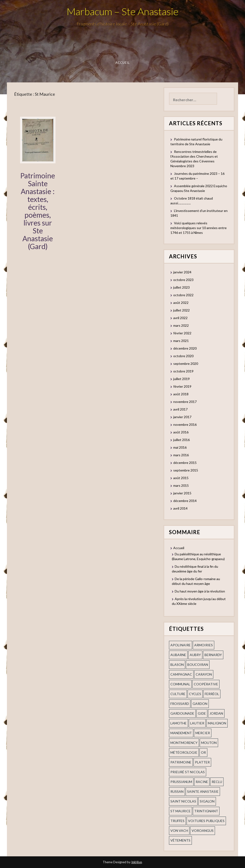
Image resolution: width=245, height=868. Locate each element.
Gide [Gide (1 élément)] (202, 713)
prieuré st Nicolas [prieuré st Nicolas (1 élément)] (188, 772)
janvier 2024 (182, 272)
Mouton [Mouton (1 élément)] (209, 743)
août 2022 (181, 303)
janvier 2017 (182, 417)
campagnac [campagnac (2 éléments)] (181, 674)
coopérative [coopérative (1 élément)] (206, 684)
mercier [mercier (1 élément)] (203, 733)
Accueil (123, 63)
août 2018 (181, 394)
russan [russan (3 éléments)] (177, 791)
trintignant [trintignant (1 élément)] (206, 811)
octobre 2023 (183, 280)
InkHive (137, 862)
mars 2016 (181, 455)
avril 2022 (180, 318)
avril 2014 (180, 508)
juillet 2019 (181, 379)
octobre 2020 (183, 356)
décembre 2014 (185, 501)
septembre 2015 (186, 470)
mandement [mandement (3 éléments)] (181, 733)
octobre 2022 (183, 295)
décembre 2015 (185, 463)
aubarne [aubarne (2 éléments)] (178, 655)
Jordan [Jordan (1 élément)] (216, 713)
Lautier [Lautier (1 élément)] (197, 723)
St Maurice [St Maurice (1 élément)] (181, 811)
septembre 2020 (186, 364)
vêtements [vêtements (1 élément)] (180, 840)
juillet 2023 (181, 287)
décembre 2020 (185, 348)
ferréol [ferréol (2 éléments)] (212, 694)
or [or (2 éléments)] (203, 752)
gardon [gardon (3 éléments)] (200, 704)
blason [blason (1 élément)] (177, 665)
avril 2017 (180, 409)
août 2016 (181, 432)
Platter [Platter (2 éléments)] (202, 762)
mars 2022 (181, 325)
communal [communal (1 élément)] (180, 684)
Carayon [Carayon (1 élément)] (204, 674)
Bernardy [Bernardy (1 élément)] (213, 655)
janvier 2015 (182, 493)
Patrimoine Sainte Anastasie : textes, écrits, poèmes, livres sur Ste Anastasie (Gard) (38, 211)
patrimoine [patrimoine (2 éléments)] (181, 762)
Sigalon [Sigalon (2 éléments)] (207, 801)
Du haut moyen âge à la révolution (200, 591)
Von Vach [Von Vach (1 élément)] (179, 830)
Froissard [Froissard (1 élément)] (180, 704)
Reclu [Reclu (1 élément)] (217, 782)
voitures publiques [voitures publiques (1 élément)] (206, 821)
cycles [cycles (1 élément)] (195, 694)
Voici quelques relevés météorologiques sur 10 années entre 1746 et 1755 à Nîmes (199, 228)
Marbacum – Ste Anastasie (123, 11)
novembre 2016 (185, 424)
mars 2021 (181, 341)
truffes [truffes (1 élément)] (177, 821)
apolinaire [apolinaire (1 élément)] (181, 645)
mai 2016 (180, 447)
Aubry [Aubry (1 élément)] (195, 655)
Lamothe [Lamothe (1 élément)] (179, 723)
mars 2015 (181, 485)
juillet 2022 (181, 310)
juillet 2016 (181, 440)
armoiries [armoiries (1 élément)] (204, 645)
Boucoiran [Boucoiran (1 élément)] (198, 665)
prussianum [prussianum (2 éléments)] (181, 782)
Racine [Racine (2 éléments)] (202, 782)
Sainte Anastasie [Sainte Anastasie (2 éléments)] (203, 791)
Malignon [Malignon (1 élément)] (217, 723)
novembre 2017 (185, 402)
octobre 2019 (183, 371)
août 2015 (181, 478)
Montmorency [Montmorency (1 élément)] (184, 743)
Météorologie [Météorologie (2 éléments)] (184, 752)
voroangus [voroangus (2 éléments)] (203, 830)
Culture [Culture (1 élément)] (178, 694)
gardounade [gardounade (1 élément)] (182, 713)
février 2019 (182, 386)
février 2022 (182, 333)
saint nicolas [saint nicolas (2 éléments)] (183, 801)
